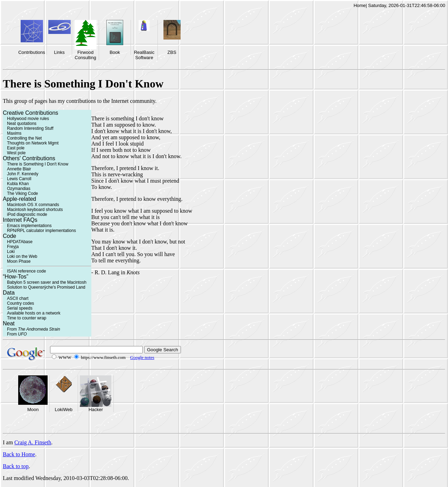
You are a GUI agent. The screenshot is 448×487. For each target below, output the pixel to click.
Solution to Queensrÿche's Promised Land (46, 287)
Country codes (20, 303)
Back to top (16, 466)
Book (115, 52)
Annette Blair (19, 169)
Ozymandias (19, 189)
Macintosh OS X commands (33, 205)
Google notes (142, 357)
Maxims (14, 133)
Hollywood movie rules (28, 119)
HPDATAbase (20, 242)
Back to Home (19, 454)
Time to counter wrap (27, 318)
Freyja (13, 247)
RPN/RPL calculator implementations (41, 231)
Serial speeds (20, 308)
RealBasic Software (144, 55)
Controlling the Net (24, 138)
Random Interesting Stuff (30, 128)
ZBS (172, 52)
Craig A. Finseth (33, 442)
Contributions (32, 52)
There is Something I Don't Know (38, 164)
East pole (16, 148)
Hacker (96, 410)
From (34, 329)
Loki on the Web (22, 256)
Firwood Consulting (85, 55)
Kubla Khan (18, 184)
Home (360, 5)
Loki (11, 252)
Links (59, 52)
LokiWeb (64, 410)
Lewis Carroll (19, 179)
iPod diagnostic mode (27, 214)
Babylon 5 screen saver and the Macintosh (47, 282)
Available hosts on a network (34, 313)
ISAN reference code (26, 271)
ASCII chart (18, 298)
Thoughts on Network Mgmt (33, 143)
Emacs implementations (29, 226)
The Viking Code (23, 193)
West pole (16, 153)
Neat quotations (22, 123)
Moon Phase (19, 261)
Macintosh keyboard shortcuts (35, 210)
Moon (33, 410)
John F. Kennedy (23, 174)
